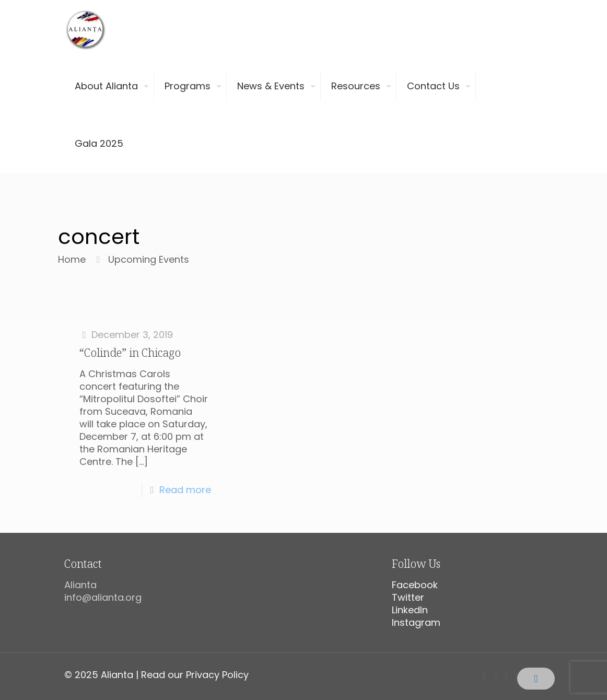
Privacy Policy (217, 675)
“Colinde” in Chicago (130, 353)
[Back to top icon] (536, 679)
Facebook (415, 585)
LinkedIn (410, 610)
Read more (185, 490)
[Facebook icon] (485, 675)
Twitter (408, 597)
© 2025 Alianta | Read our (125, 675)
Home (72, 259)
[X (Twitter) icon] (495, 675)
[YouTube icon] (506, 675)
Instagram (416, 622)
